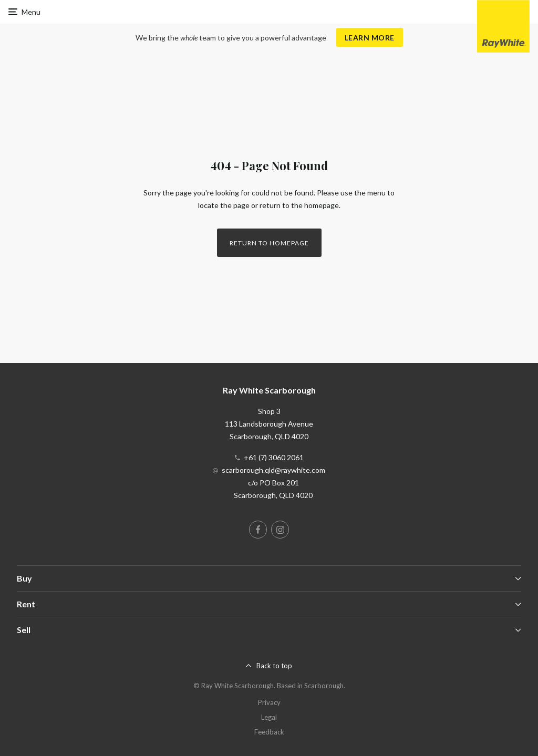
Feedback (269, 732)
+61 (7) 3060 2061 (274, 457)
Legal (269, 717)
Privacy (269, 702)
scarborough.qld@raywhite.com (273, 470)
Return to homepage (269, 243)
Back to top (274, 666)
